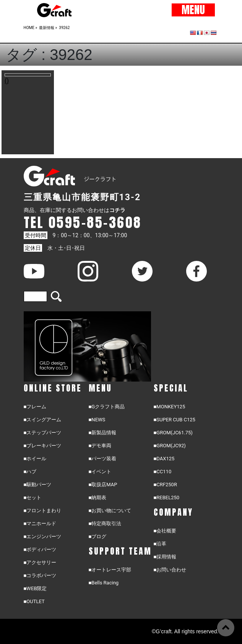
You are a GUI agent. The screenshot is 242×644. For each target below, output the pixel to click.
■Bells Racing (104, 583)
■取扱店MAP (103, 485)
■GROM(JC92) (170, 446)
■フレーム (35, 407)
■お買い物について (110, 511)
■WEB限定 (35, 588)
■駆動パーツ (38, 485)
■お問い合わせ (170, 570)
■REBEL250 (167, 498)
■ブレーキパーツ (43, 446)
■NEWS (97, 420)
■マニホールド (40, 523)
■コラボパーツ (40, 575)
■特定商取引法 (105, 523)
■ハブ (30, 472)
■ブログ (98, 536)
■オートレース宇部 (110, 570)
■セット (33, 498)
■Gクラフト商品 (107, 407)
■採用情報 (165, 557)
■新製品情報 (103, 433)
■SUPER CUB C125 (175, 420)
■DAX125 (164, 459)
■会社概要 (165, 531)
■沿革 (160, 544)
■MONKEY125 (170, 407)
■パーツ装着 (103, 459)
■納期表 (98, 498)
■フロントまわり (43, 511)
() (7, 81)
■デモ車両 (100, 446)
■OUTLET (34, 601)
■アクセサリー (40, 562)
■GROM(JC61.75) (173, 433)
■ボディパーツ (40, 549)
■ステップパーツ (43, 433)
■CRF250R (165, 485)
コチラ (117, 210)
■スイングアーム (43, 420)
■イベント (100, 472)
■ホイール (35, 459)
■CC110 (163, 472)
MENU (193, 10)
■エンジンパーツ (43, 536)
